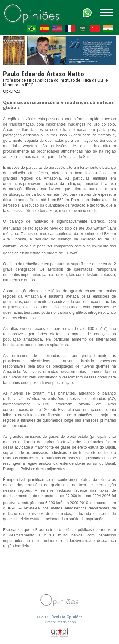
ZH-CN (95, 29)
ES (44, 29)
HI (108, 29)
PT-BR (32, 29)
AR (83, 29)
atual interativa (60, 633)
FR (70, 29)
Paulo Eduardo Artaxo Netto (44, 74)
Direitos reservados (60, 622)
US (57, 29)
